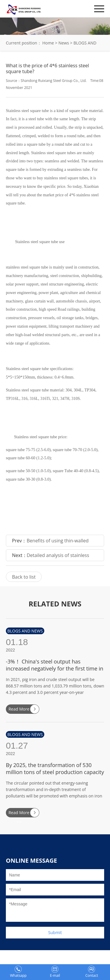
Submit (55, 932)
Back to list (24, 577)
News (64, 43)
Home (48, 43)
